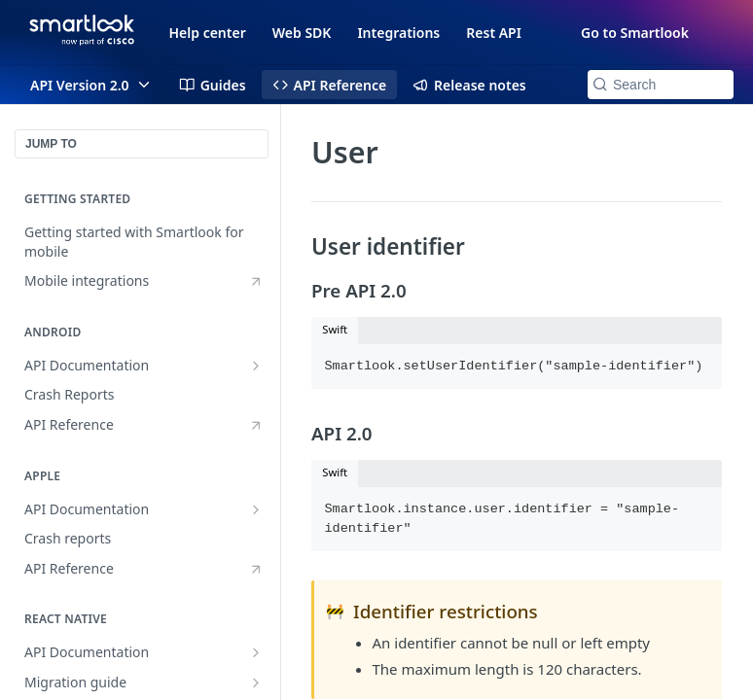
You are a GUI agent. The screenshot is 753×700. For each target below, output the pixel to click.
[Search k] (661, 85)
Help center (208, 33)
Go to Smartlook (635, 33)
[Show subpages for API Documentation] (256, 366)
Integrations (398, 33)
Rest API (494, 33)
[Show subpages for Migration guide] (256, 682)
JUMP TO (51, 144)
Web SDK (302, 33)
